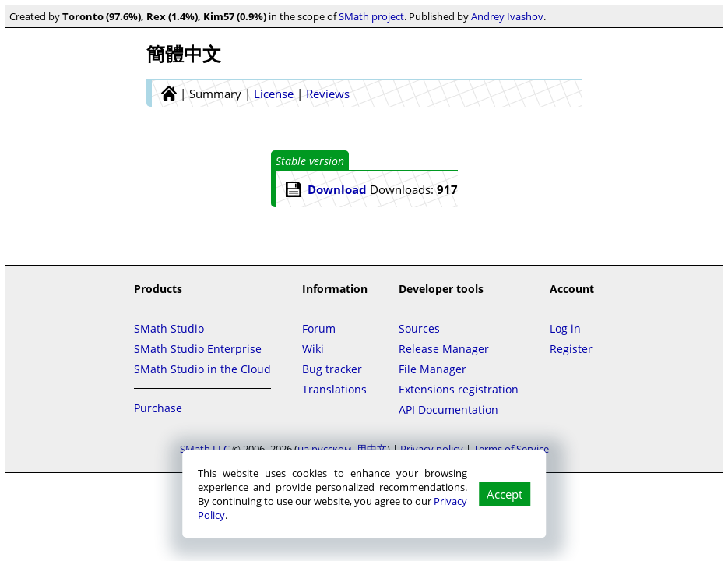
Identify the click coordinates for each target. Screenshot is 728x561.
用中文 (372, 449)
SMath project (371, 16)
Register (571, 349)
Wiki (313, 349)
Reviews (328, 93)
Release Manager (444, 349)
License (274, 93)
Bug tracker (332, 369)
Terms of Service (511, 449)
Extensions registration (459, 389)
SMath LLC (205, 449)
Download (337, 189)
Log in (565, 328)
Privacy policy (432, 449)
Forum (319, 328)
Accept (505, 494)
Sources (419, 328)
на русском (325, 449)
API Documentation (448, 409)
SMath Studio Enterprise (198, 349)
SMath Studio (169, 328)
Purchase (158, 408)
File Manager (433, 369)
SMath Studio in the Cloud (202, 369)
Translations (334, 389)
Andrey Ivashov (507, 16)
